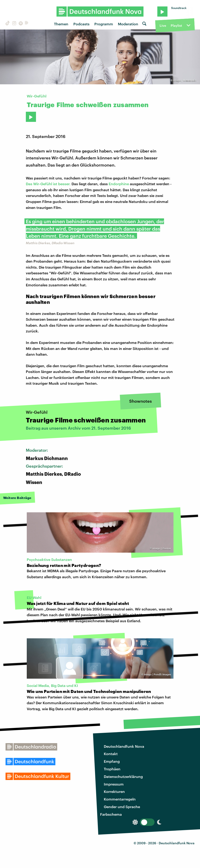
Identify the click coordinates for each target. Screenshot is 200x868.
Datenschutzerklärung (123, 776)
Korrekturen (114, 791)
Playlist (176, 25)
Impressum (114, 784)
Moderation (128, 24)
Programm (104, 24)
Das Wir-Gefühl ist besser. (48, 184)
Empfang (112, 761)
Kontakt (111, 754)
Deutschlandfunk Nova (124, 746)
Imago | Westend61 (185, 80)
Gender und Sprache (122, 807)
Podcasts (81, 24)
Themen (61, 24)
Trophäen (112, 769)
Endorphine (119, 184)
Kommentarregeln (120, 799)
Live (163, 25)
